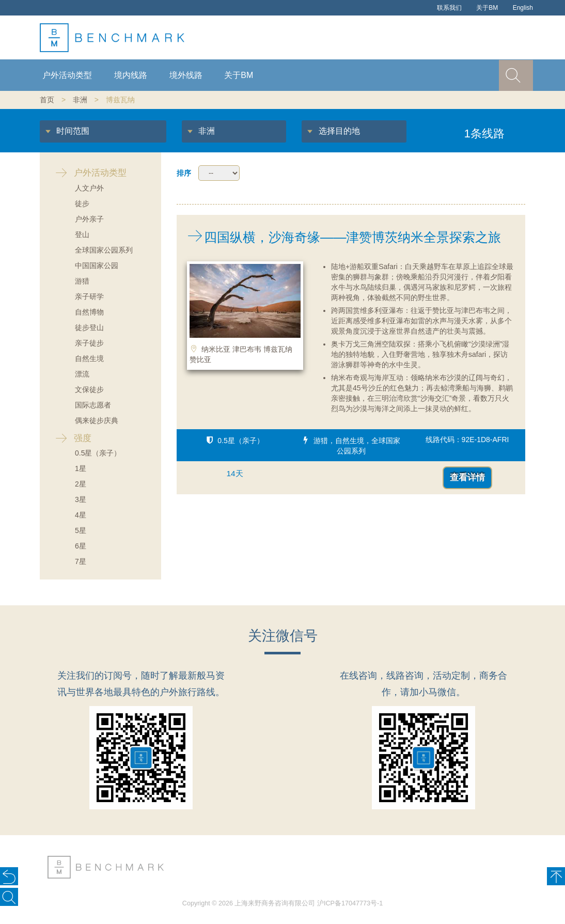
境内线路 (131, 75)
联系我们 (449, 8)
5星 (81, 530)
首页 (47, 100)
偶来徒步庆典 (97, 420)
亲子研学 (89, 296)
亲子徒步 (89, 343)
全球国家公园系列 (104, 250)
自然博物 (89, 312)
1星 (81, 468)
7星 (81, 561)
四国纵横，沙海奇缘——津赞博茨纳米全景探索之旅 (339, 237)
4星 (81, 515)
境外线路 (186, 75)
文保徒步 (89, 389)
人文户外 (89, 188)
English (523, 8)
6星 (81, 546)
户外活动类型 (67, 75)
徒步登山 (89, 327)
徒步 (82, 203)
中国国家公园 (97, 265)
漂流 (82, 374)
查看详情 (467, 477)
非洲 (80, 100)
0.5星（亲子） (98, 453)
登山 (82, 234)
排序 (184, 173)
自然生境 (89, 358)
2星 (81, 484)
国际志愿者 (93, 405)
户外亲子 (89, 219)
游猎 (82, 281)
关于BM (487, 8)
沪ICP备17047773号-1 (350, 903)
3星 (81, 499)
